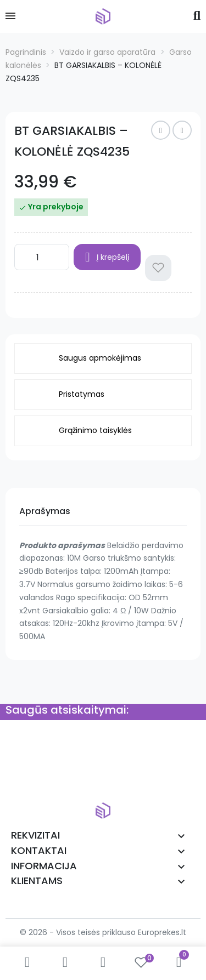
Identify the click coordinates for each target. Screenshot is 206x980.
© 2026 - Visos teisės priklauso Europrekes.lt (103, 932)
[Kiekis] (42, 257)
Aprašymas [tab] (45, 511)
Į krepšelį (107, 257)
